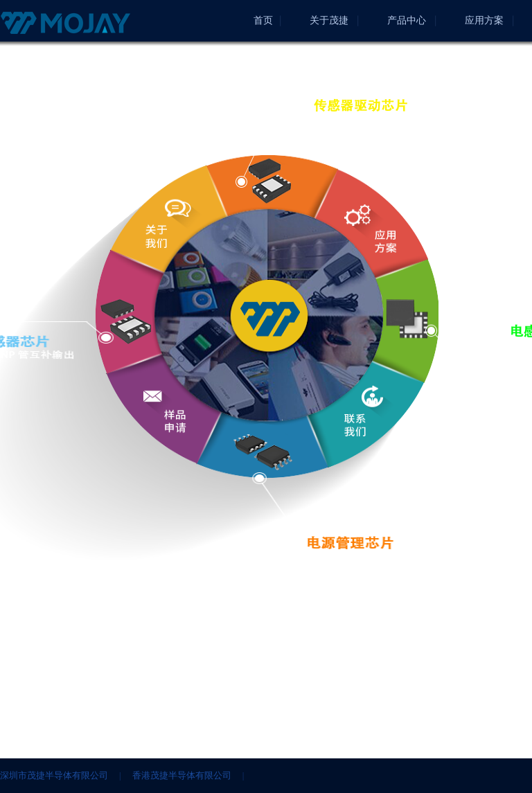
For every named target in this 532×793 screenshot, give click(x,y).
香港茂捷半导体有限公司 (182, 775)
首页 (263, 20)
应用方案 (484, 20)
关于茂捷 (329, 20)
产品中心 (407, 20)
